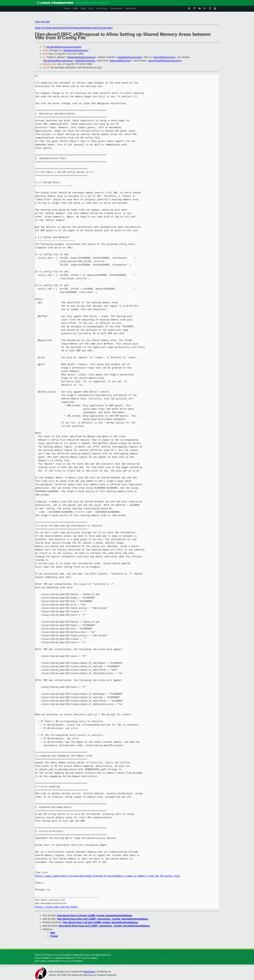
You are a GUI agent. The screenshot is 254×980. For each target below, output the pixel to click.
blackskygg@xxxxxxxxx (76, 50)
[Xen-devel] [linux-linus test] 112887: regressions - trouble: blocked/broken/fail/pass (103, 919)
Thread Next (79, 28)
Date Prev (41, 28)
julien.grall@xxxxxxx (120, 61)
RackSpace (89, 972)
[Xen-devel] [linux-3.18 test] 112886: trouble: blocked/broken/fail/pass (95, 916)
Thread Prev (65, 28)
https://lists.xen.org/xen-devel (56, 907)
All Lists (45, 22)
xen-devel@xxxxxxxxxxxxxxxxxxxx (64, 47)
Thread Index (105, 28)
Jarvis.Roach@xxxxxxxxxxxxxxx (165, 61)
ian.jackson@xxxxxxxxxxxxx (58, 61)
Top (37, 22)
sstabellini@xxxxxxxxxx (129, 57)
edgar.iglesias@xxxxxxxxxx (81, 57)
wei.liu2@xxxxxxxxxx (164, 57)
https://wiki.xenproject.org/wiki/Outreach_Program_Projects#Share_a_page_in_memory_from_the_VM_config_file (107, 876)
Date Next (52, 28)
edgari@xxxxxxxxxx (85, 61)
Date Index (92, 28)
